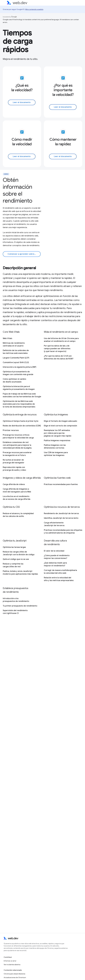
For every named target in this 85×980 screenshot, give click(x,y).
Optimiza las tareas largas (14, 547)
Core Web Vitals (11, 332)
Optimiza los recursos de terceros (62, 507)
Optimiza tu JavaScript (15, 541)
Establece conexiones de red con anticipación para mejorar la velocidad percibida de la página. (17, 445)
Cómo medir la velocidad (22, 142)
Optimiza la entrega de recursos (20, 415)
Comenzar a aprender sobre (23, 254)
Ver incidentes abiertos (12, 965)
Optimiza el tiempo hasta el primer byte (21, 421)
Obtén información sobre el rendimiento (18, 190)
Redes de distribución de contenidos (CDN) (22, 426)
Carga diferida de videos (14, 484)
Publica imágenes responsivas (57, 441)
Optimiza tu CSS (11, 507)
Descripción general (19, 268)
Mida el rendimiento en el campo (61, 332)
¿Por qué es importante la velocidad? (63, 90)
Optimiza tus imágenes (56, 415)
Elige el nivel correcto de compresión (60, 426)
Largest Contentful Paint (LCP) (16, 358)
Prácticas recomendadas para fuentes (61, 484)
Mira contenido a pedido (34, 9)
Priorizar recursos (11, 430)
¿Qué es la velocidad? (22, 88)
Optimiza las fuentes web (57, 478)
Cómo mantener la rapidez (63, 142)
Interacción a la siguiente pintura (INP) (20, 367)
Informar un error (10, 961)
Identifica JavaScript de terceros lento (61, 518)
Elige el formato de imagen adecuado (60, 421)
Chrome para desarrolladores (14, 974)
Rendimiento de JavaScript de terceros (61, 513)
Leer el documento (22, 102)
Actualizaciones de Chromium (15, 977)
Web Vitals (7, 338)
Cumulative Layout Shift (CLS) (16, 362)
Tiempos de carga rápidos (18, 41)
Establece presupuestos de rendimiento (16, 590)
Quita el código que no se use (16, 559)
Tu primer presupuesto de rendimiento (20, 606)
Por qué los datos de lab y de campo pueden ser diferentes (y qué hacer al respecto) (57, 349)
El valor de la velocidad (54, 551)
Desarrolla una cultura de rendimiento (55, 543)
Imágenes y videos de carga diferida (22, 478)
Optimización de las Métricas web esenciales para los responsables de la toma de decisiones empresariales (19, 404)
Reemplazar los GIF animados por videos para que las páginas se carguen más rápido (58, 433)
